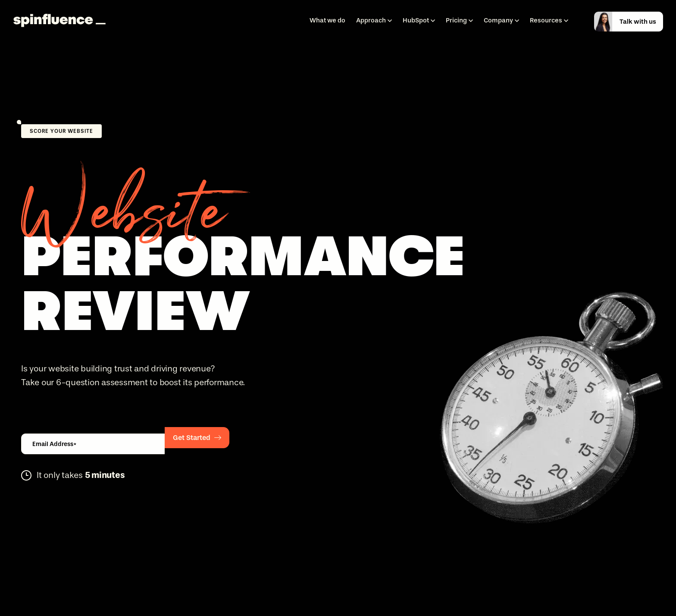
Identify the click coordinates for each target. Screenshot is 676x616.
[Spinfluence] (59, 21)
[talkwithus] (633, 22)
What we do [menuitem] (327, 20)
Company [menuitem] (498, 20)
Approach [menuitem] (371, 20)
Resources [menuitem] (546, 20)
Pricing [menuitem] (456, 20)
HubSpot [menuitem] (416, 20)
